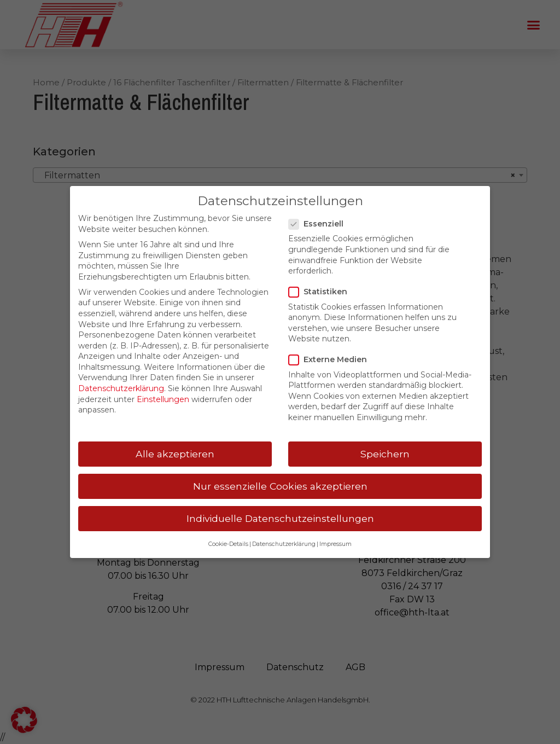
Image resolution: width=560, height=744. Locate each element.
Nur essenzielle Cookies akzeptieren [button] (280, 486)
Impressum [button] (336, 544)
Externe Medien (331, 360)
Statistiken (321, 292)
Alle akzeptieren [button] (175, 454)
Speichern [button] (385, 454)
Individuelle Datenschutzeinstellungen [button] (280, 518)
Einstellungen (163, 399)
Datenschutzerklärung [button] (284, 544)
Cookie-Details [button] (228, 544)
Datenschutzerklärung (121, 388)
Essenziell (319, 224)
